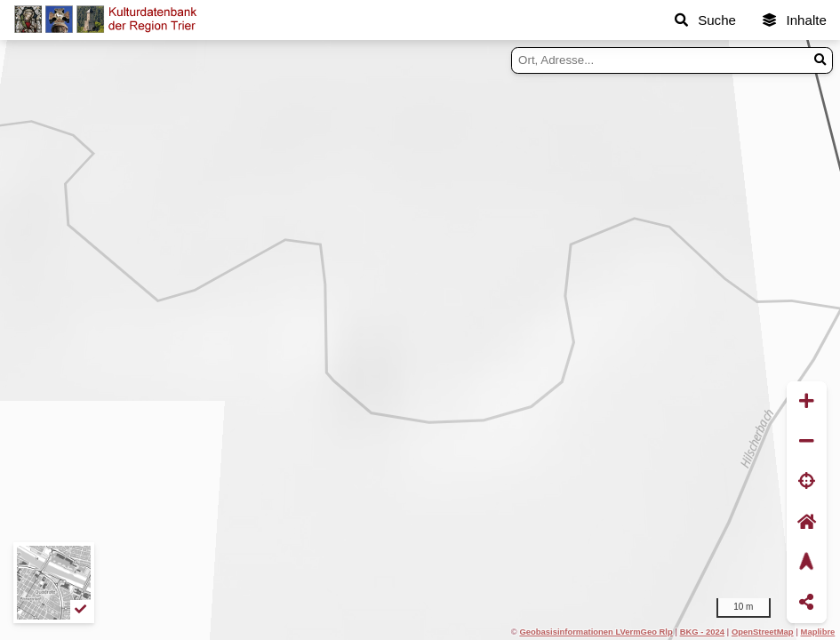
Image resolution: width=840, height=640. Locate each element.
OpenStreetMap (763, 632)
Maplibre (818, 632)
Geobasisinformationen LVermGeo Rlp (596, 632)
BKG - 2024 (702, 632)
